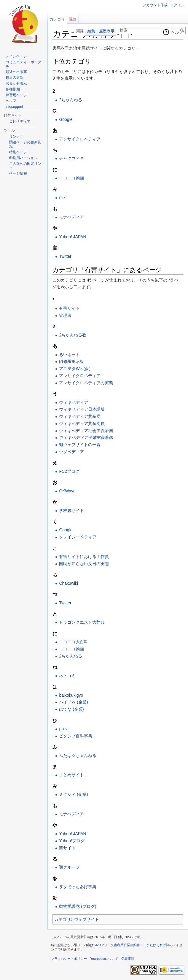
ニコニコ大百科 (74, 642)
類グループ (69, 867)
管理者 (65, 315)
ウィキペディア (74, 402)
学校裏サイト (71, 510)
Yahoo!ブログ (72, 841)
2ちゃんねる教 (73, 335)
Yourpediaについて (104, 959)
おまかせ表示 (16, 83)
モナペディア (71, 217)
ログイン (177, 5)
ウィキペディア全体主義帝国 (86, 437)
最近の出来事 (16, 72)
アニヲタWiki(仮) (75, 369)
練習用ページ (16, 95)
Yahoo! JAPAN (73, 237)
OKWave (67, 491)
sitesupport (14, 107)
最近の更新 (15, 78)
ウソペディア (71, 452)
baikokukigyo (71, 695)
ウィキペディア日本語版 (82, 409)
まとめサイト (71, 775)
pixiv (63, 729)
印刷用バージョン (23, 158)
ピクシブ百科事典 (76, 736)
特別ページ (18, 152)
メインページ (16, 56)
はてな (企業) (71, 709)
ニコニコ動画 (71, 178)
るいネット (69, 355)
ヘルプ (177, 32)
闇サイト (67, 848)
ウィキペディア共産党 (80, 416)
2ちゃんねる (71, 100)
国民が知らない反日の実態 (84, 564)
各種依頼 (13, 89)
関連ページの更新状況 (25, 144)
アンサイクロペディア (80, 139)
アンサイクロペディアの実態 (86, 383)
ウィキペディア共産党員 (82, 423)
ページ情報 (18, 173)
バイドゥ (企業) (73, 702)
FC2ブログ (69, 471)
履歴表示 (107, 31)
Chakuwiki (68, 583)
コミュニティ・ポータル (23, 64)
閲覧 (80, 31)
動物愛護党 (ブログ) (78, 906)
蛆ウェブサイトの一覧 (80, 445)
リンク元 (16, 137)
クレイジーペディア (78, 537)
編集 (91, 31)
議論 (73, 19)
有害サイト (69, 308)
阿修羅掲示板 (71, 361)
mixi (63, 197)
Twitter (65, 256)
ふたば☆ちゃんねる (78, 755)
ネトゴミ (67, 676)
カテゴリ (63, 919)
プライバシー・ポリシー (69, 959)
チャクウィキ (71, 158)
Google (66, 119)
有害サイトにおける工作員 (84, 557)
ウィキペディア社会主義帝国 (86, 431)
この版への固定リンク (25, 166)
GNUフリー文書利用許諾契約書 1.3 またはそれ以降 (131, 945)
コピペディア (20, 121)
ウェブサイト (87, 919)
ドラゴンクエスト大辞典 (82, 622)
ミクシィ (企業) (73, 794)
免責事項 (128, 959)
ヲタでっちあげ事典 (78, 887)
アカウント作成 (155, 5)
